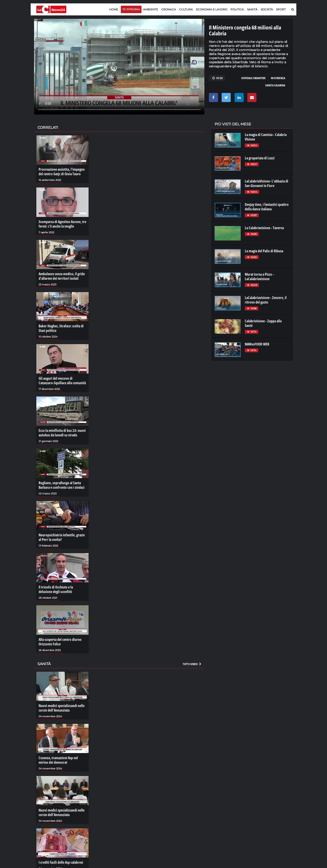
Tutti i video (192, 664)
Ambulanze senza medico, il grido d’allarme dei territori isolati (62, 276)
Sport (281, 9)
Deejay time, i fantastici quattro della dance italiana (267, 207)
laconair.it (221, 809)
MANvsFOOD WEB (257, 344)
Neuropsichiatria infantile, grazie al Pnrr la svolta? (62, 537)
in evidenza (278, 78)
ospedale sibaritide (253, 78)
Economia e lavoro (212, 9)
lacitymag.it (263, 800)
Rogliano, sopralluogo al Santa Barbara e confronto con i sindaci (62, 485)
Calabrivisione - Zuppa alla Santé (263, 323)
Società (267, 9)
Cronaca (169, 9)
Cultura (186, 9)
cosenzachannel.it (267, 809)
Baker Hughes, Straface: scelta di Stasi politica (61, 328)
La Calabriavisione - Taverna (264, 228)
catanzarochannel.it (269, 818)
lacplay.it (220, 800)
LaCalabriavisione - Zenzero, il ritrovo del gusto (266, 300)
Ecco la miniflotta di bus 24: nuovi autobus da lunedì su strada (62, 433)
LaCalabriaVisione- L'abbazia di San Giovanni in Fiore (266, 183)
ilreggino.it (262, 804)
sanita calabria (275, 85)
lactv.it (219, 804)
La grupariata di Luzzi (260, 158)
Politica (237, 9)
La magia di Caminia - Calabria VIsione (266, 137)
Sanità (252, 9)
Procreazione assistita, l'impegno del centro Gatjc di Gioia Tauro (62, 172)
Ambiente (151, 9)
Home (114, 9)
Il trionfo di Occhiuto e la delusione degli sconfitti (56, 589)
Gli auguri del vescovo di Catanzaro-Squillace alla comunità (62, 381)
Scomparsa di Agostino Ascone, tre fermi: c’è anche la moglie (62, 224)
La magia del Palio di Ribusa (264, 251)
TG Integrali (131, 9)
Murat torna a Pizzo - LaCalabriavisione (259, 277)
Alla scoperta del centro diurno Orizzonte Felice (60, 642)
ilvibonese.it (263, 813)
